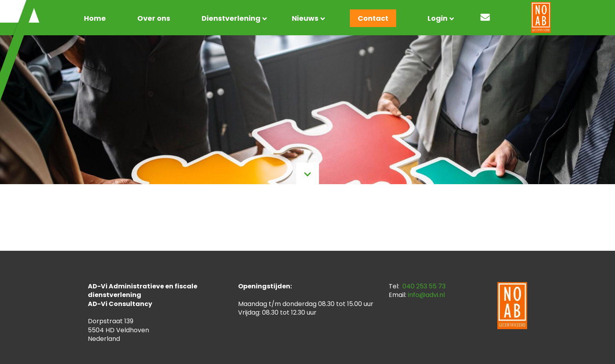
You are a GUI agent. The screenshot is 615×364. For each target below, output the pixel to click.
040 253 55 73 (424, 286)
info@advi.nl (426, 295)
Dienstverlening (231, 18)
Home (95, 18)
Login (438, 18)
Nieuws (305, 18)
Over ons (154, 18)
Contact (373, 18)
